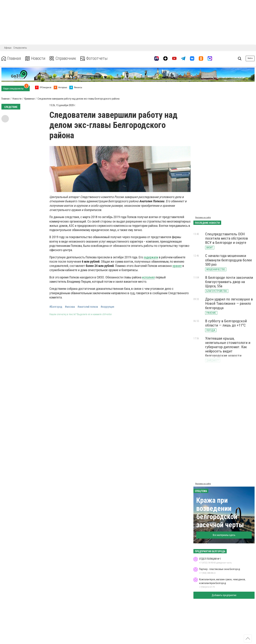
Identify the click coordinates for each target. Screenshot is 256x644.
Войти (250, 58)
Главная (11, 58)
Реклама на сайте (203, 217)
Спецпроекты (20, 48)
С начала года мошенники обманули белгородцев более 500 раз (229, 260)
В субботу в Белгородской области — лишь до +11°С (226, 323)
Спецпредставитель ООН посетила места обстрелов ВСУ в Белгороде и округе (226, 238)
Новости (35, 58)
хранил (177, 266)
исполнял (148, 277)
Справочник (63, 58)
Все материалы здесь (224, 535)
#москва (70, 307)
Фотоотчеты (94, 58)
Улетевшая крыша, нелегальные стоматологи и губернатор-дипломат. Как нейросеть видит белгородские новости (228, 347)
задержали (151, 257)
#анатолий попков (88, 307)
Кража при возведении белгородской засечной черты (220, 513)
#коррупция (107, 307)
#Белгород (56, 307)
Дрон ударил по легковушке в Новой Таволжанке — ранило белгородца (229, 303)
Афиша (8, 48)
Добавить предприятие (224, 595)
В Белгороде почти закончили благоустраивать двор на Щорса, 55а (229, 282)
